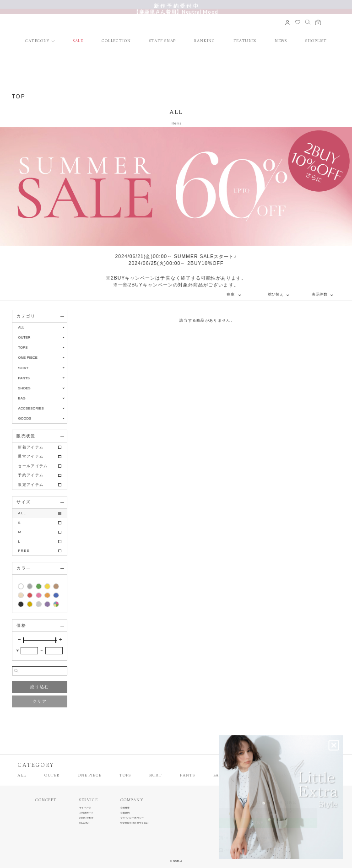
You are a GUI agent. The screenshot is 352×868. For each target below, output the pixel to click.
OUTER (52, 776)
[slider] (24, 640)
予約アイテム (31, 475)
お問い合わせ (86, 818)
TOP (19, 97)
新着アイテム (31, 447)
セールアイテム (33, 466)
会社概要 (125, 808)
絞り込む (40, 687)
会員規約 (125, 813)
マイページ (85, 808)
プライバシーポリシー (132, 818)
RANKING (205, 41)
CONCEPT (46, 801)
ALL (21, 327)
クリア (40, 701)
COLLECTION (116, 41)
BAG (218, 776)
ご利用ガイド (86, 813)
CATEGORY (37, 41)
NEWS (281, 41)
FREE (24, 551)
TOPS (125, 776)
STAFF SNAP (163, 41)
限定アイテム (31, 485)
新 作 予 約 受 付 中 (176, 5)
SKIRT (155, 776)
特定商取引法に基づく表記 (134, 823)
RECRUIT (85, 823)
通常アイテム (31, 456)
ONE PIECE (90, 776)
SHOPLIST (316, 41)
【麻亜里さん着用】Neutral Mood (176, 11)
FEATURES (245, 41)
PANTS (187, 776)
